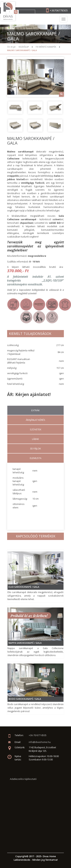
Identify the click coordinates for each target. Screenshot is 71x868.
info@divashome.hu (40, 742)
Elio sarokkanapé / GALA (24, 587)
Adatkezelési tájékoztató (23, 779)
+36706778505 (59, 10)
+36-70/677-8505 (38, 735)
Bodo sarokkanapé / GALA (25, 699)
